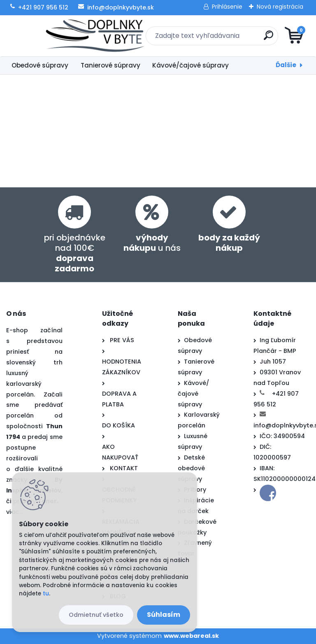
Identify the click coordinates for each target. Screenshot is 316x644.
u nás (152, 243)
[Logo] (57, 36)
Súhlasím (164, 615)
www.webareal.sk (191, 636)
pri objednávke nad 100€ (75, 253)
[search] (257, 38)
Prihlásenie (227, 7)
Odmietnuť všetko (96, 615)
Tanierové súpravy (110, 65)
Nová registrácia (280, 7)
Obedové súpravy (40, 65)
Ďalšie (286, 65)
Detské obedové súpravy (191, 468)
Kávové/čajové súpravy (191, 65)
